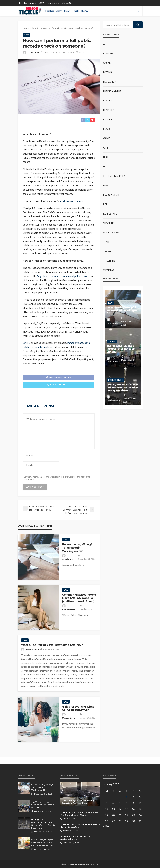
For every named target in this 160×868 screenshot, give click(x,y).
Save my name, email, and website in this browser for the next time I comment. (58, 478)
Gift (106, 148)
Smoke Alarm (111, 233)
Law (27, 35)
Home (107, 167)
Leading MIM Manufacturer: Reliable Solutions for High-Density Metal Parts (123, 387)
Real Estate (110, 214)
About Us (67, 3)
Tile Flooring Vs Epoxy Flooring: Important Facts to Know (78, 802)
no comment (68, 52)
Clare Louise (33, 52)
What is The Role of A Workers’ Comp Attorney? (52, 645)
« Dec (106, 826)
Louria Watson (114, 400)
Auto (59, 11)
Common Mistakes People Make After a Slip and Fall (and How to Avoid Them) (79, 598)
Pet (105, 204)
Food (107, 129)
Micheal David (32, 649)
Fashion (108, 101)
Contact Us (53, 3)
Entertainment (112, 91)
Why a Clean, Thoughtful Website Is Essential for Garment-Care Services (43, 843)
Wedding (109, 270)
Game (106, 138)
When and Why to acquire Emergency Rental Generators (80, 826)
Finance (108, 119)
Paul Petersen (69, 609)
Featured (109, 110)
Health (68, 11)
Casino (107, 63)
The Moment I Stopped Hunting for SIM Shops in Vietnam (121, 349)
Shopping (109, 223)
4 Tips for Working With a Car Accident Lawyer (78, 708)
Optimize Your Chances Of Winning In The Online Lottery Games (80, 814)
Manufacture (111, 195)
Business (50, 11)
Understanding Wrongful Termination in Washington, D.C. (78, 548)
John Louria (68, 559)
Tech (76, 11)
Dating (107, 72)
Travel (84, 11)
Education (110, 82)
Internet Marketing (115, 176)
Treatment (110, 261)
